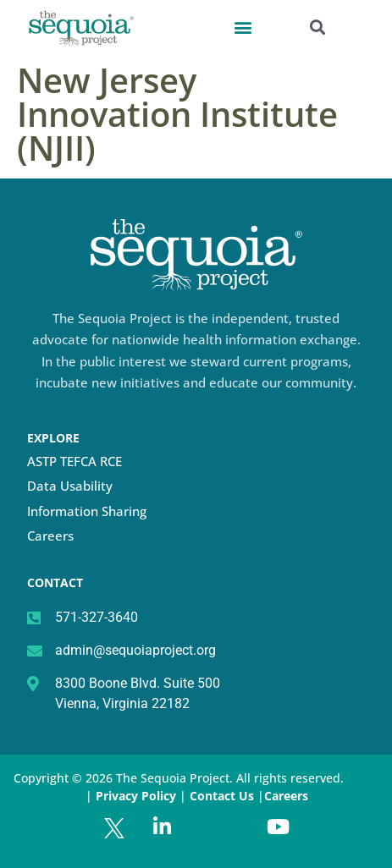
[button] (243, 27)
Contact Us (224, 796)
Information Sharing (87, 511)
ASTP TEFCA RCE (75, 461)
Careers (50, 536)
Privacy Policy (136, 796)
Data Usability (70, 486)
